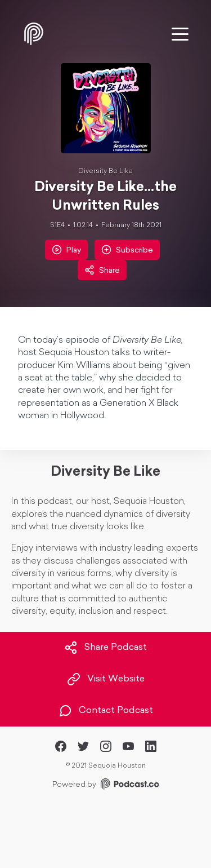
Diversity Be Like (105, 171)
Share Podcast (105, 648)
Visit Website (106, 679)
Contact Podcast (106, 711)
